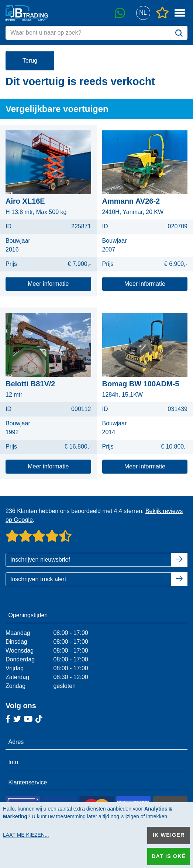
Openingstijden (28, 615)
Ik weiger (169, 835)
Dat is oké (169, 856)
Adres (16, 742)
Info (13, 762)
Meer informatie (48, 284)
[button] (143, 13)
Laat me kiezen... (26, 835)
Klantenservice (28, 782)
